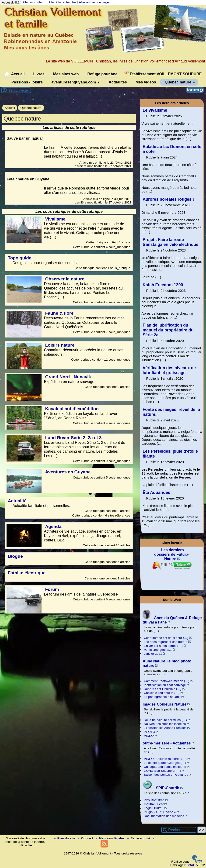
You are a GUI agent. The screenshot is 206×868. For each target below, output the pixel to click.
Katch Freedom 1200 (163, 285)
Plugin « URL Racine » (160, 812)
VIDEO (149, 736)
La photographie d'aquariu (162, 697)
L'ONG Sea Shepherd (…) (162, 771)
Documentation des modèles (164, 816)
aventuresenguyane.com (75, 82)
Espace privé (139, 838)
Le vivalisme (155, 110)
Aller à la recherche (62, 2)
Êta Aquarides (156, 493)
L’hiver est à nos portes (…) (163, 646)
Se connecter (19, 90)
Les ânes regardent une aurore (166, 642)
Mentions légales (110, 838)
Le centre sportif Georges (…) (165, 763)
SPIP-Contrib (161, 788)
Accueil (15, 74)
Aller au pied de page (94, 2)
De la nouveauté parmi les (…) (165, 720)
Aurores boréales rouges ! (168, 199)
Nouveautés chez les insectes (165, 724)
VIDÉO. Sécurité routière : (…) (165, 759)
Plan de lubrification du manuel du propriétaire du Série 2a (168, 330)
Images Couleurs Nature (164, 704)
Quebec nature (179, 82)
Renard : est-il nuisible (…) (162, 689)
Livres (38, 74)
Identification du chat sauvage (165, 685)
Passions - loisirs (26, 82)
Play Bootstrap (154, 800)
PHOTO (149, 732)
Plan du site (65, 838)
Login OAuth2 (153, 808)
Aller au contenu (34, 2)
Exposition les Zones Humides (165, 728)
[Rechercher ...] (179, 830)
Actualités (117, 82)
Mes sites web (65, 74)
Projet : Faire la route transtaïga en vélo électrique (170, 242)
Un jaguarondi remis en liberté (165, 767)
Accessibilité (11, 2)
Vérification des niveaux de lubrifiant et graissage (169, 370)
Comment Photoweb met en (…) (166, 681)
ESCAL (190, 865)
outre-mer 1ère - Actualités (167, 743)
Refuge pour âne (101, 74)
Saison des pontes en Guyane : (166, 775)
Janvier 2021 (153, 654)
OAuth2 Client (154, 804)
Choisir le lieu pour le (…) (162, 693)
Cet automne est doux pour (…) (166, 638)
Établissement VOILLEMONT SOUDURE (163, 73)
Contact (86, 838)
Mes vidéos (145, 82)
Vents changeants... (158, 650)
